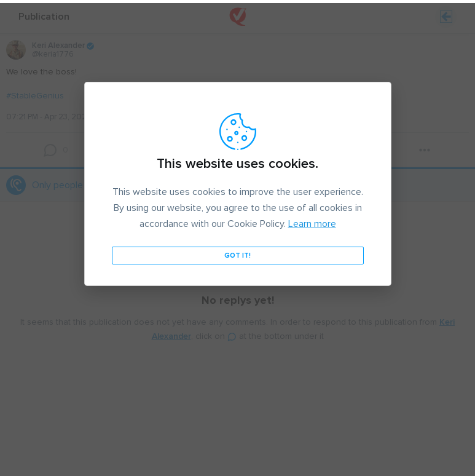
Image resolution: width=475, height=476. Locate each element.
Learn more (312, 221)
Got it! (237, 252)
